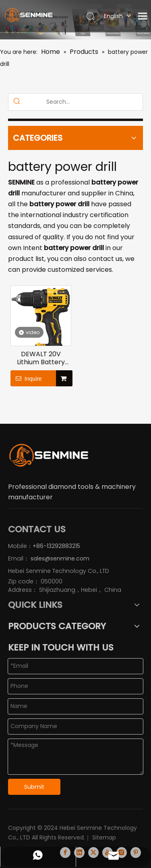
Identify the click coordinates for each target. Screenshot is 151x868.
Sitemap (104, 833)
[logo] (48, 455)
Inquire (26, 378)
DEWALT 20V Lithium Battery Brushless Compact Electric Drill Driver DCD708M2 (41, 358)
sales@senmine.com (59, 558)
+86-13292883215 (56, 546)
